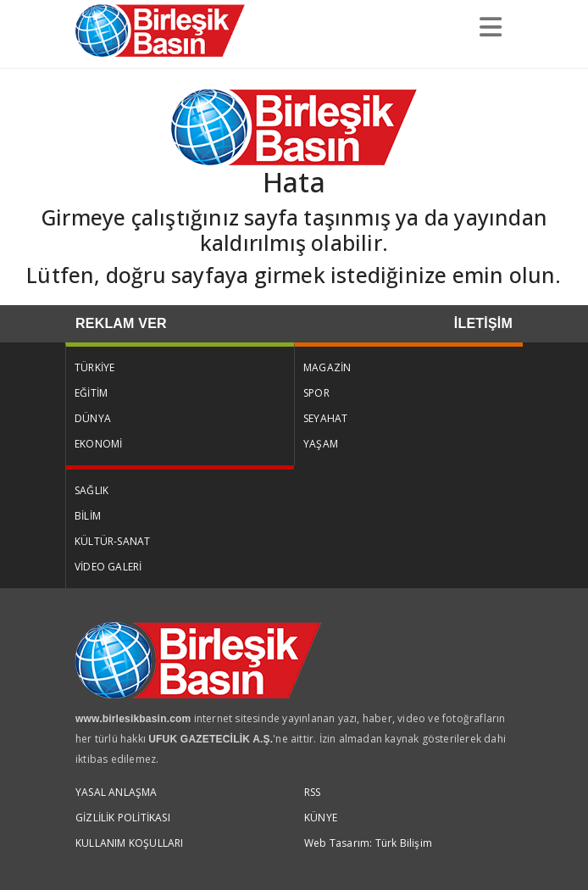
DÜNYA (93, 418)
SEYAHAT (325, 418)
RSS (313, 792)
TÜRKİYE (94, 367)
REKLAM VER (121, 323)
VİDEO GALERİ (108, 567)
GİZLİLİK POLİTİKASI (123, 818)
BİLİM (88, 516)
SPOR (316, 393)
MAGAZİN (327, 367)
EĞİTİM (91, 393)
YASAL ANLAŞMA (116, 792)
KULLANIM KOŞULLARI (130, 843)
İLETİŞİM (483, 323)
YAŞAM (321, 444)
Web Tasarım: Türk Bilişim (368, 843)
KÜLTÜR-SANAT (112, 541)
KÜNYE (321, 818)
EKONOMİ (98, 444)
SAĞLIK (92, 490)
